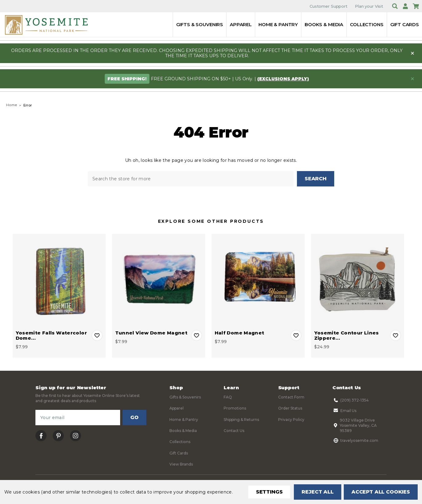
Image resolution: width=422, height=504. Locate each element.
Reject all (317, 492)
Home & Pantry (278, 24)
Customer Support (329, 6)
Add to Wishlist (97, 335)
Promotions (235, 408)
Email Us (344, 410)
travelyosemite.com (355, 440)
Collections (367, 24)
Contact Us (234, 431)
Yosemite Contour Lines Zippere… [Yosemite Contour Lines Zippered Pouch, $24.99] (347, 335)
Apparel (241, 24)
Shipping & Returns (241, 420)
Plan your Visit (369, 6)
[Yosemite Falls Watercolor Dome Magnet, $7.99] (59, 280)
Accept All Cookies (381, 492)
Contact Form (291, 397)
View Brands (181, 464)
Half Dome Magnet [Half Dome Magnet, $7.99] (239, 333)
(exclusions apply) (283, 79)
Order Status (290, 408)
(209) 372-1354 (351, 400)
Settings (269, 492)
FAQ (228, 397)
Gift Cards (405, 24)
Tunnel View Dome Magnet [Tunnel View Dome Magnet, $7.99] (151, 333)
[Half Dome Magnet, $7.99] (258, 280)
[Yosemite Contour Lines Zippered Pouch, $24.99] (358, 280)
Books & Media (324, 24)
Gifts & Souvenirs (200, 24)
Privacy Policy (291, 420)
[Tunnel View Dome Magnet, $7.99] (159, 280)
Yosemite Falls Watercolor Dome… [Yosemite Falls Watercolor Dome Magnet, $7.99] (51, 335)
